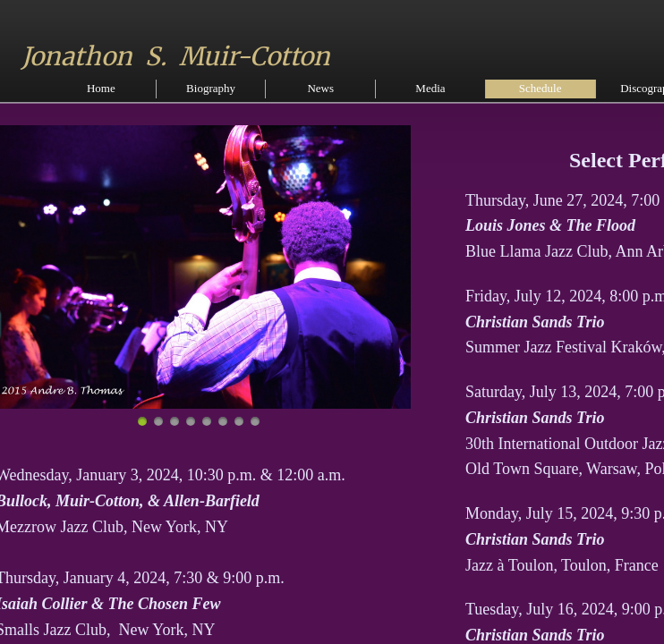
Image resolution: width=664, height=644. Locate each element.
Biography (211, 88)
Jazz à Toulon (509, 565)
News (320, 88)
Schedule (541, 88)
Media (430, 88)
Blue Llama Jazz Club (536, 251)
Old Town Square (522, 469)
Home (101, 88)
